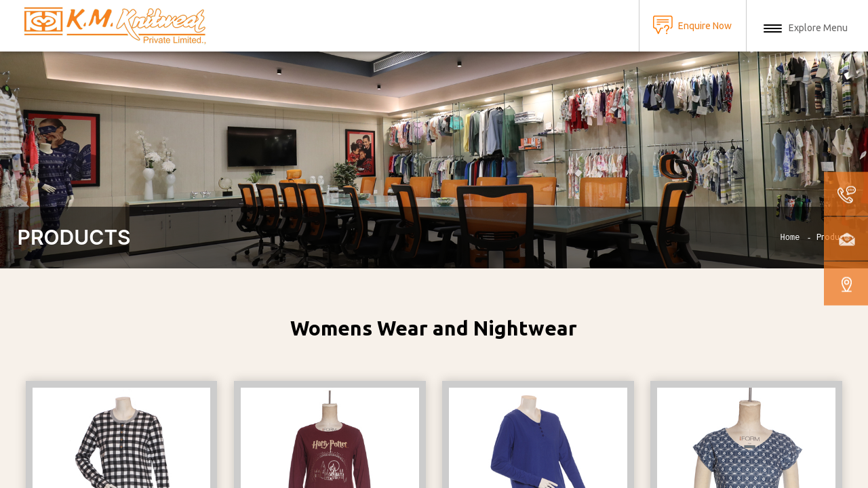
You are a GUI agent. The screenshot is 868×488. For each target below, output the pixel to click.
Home (790, 238)
